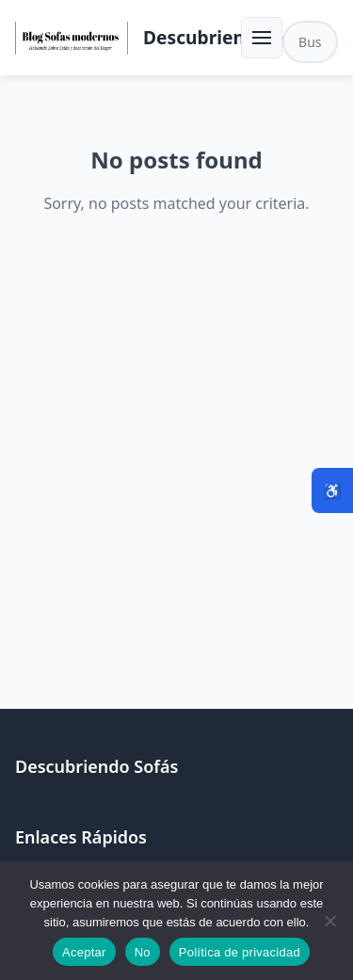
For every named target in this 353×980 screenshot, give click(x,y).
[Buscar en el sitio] (310, 42)
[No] (329, 921)
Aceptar (84, 952)
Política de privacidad (240, 952)
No (143, 952)
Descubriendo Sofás (232, 37)
